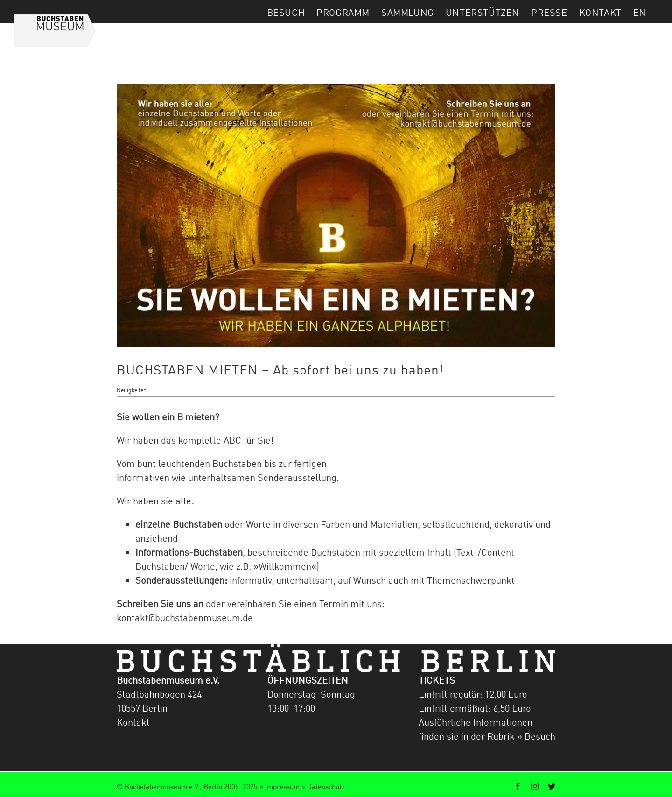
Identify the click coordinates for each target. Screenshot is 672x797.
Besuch (539, 736)
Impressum (282, 786)
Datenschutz (326, 786)
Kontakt (133, 722)
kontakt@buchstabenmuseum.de (185, 617)
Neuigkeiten (132, 390)
